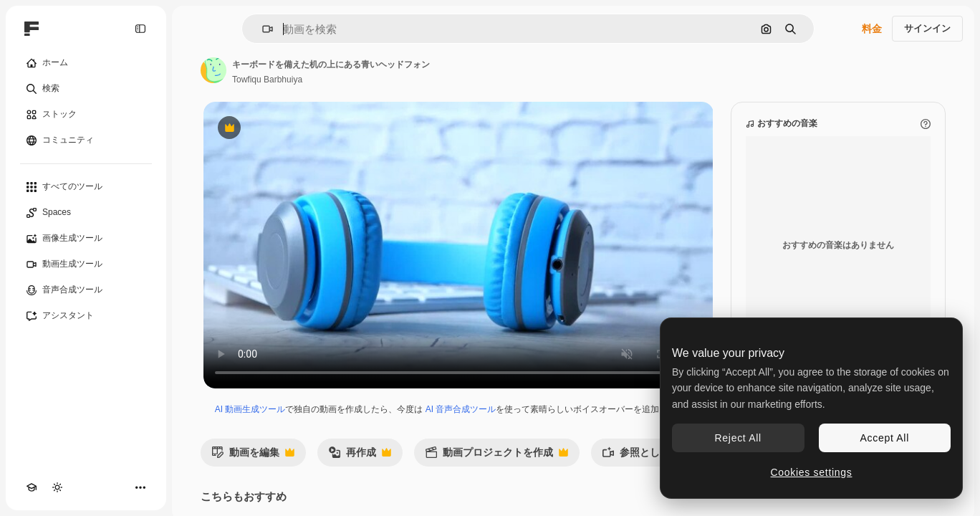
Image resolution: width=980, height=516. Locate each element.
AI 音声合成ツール (461, 409)
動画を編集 (253, 456)
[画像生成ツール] (86, 239)
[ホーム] (86, 63)
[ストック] (86, 115)
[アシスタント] (86, 316)
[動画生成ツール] (86, 264)
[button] (262, 29)
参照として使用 (653, 456)
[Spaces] (86, 213)
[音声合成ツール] (86, 290)
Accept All (885, 438)
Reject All (738, 438)
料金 (872, 29)
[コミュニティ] (86, 140)
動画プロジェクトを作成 (496, 456)
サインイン (927, 28)
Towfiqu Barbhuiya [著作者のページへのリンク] (267, 80)
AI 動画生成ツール (250, 409)
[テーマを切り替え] (57, 487)
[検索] (86, 89)
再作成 (360, 456)
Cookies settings (812, 472)
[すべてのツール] (86, 187)
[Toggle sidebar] (140, 29)
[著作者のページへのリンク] (213, 70)
